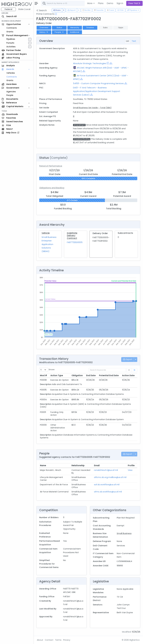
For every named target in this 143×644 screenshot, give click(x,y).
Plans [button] (101, 3)
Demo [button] (110, 3)
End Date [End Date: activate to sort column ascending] (91, 375)
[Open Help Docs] (56, 14)
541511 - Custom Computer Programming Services (99, 83)
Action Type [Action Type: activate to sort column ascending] (57, 375)
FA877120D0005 (75, 242)
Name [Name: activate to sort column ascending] (43, 466)
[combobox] (83, 3)
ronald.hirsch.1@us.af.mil (106, 470)
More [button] (90, 3)
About (40, 640)
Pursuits (10, 43)
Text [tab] (134, 41)
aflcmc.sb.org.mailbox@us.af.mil (110, 477)
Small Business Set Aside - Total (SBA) (92, 108)
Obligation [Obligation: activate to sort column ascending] (77, 375)
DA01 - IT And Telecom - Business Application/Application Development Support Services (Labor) (97, 91)
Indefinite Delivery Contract (72, 236)
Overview (44, 28)
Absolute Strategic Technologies (90, 63)
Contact (49, 640)
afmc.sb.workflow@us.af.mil (108, 492)
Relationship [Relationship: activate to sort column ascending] (78, 466)
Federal (8, 9)
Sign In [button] (120, 3)
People (10, 95)
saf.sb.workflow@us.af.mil (107, 485)
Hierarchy (75, 28)
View (130, 470)
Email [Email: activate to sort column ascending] (97, 466)
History (44, 32)
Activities (11, 47)
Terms (58, 640)
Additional (75, 32)
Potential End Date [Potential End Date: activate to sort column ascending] (109, 375)
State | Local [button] (24, 9)
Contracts (12, 28)
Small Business (124, 533)
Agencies (11, 92)
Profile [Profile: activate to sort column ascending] (131, 466)
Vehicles (11, 73)
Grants (10, 32)
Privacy (67, 640)
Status (59, 28)
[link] (134, 370)
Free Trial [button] (134, 3)
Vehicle (46, 233)
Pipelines (11, 39)
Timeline (90, 28)
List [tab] (128, 41)
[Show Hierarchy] (111, 63)
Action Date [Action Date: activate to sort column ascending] (128, 375)
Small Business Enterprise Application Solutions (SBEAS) (49, 244)
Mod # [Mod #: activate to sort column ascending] (43, 375)
